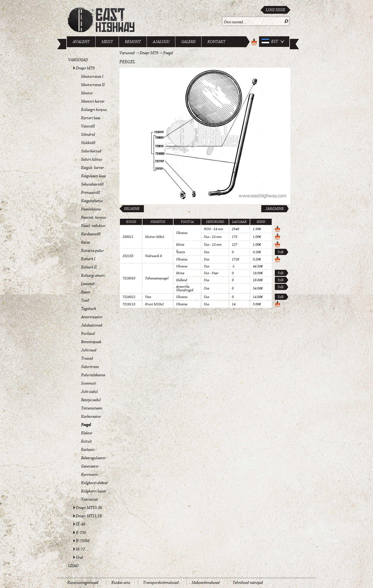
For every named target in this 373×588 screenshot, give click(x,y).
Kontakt (216, 42)
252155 (128, 256)
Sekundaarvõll (92, 184)
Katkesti (88, 450)
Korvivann (89, 474)
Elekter (87, 433)
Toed (85, 300)
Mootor (87, 93)
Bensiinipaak (91, 342)
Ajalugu (161, 42)
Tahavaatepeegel (157, 278)
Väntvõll (88, 126)
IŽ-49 (81, 524)
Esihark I (88, 259)
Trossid (87, 358)
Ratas (86, 242)
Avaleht (81, 42)
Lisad (73, 566)
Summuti (89, 383)
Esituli (86, 441)
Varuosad (78, 60)
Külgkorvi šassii (94, 491)
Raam (86, 292)
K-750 (81, 533)
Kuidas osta (121, 583)
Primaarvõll (91, 193)
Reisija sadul (91, 400)
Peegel (86, 425)
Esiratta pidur (92, 251)
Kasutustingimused (83, 583)
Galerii (188, 42)
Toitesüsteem (92, 408)
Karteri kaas (91, 118)
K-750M (83, 541)
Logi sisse (275, 10)
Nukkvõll (88, 143)
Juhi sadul (89, 392)
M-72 (80, 549)
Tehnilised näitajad (248, 583)
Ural (79, 557)
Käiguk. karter (92, 168)
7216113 (129, 304)
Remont (133, 42)
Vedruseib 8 (153, 256)
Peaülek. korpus (94, 217)
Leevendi (88, 284)
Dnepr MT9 (85, 68)
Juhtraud (89, 350)
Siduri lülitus (92, 159)
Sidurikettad (91, 151)
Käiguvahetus (92, 201)
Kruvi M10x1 (155, 304)
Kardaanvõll (91, 234)
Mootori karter (93, 101)
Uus (207, 252)
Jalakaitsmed (92, 325)
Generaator (90, 466)
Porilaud (88, 334)
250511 (128, 237)
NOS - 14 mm (213, 229)
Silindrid (88, 134)
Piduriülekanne (93, 375)
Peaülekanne (91, 209)
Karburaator (91, 416)
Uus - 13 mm (213, 237)
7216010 (129, 278)
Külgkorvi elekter (95, 483)
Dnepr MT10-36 (89, 508)
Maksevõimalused (206, 583)
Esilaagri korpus (94, 110)
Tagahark (89, 309)
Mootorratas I (92, 76)
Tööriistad (89, 499)
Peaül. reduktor (93, 226)
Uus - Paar (211, 273)
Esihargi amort (93, 275)
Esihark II (89, 267)
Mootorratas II (93, 85)
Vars (148, 297)
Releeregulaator (93, 458)
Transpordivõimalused (161, 583)
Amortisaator (92, 317)
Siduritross (90, 367)
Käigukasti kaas (94, 176)
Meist (107, 42)
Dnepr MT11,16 (89, 516)
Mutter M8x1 (155, 237)
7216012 (129, 297)
